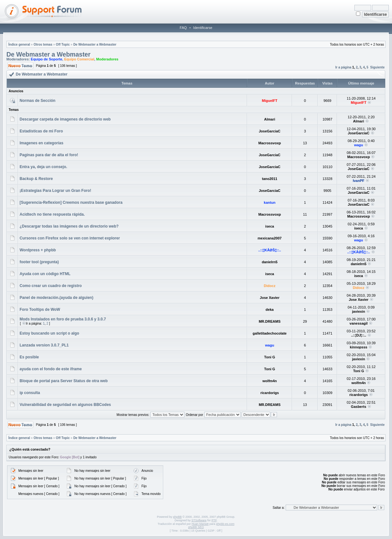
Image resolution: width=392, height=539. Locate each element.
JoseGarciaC (269, 131)
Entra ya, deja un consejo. (43, 167)
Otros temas (43, 45)
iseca (270, 226)
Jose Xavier (270, 298)
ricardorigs (269, 393)
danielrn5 (270, 262)
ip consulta (30, 393)
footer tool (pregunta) (39, 262)
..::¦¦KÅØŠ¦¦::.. (270, 250)
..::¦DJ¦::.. (358, 335)
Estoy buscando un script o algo (49, 333)
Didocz (270, 286)
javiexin (359, 311)
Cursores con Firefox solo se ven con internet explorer (70, 238)
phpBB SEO (196, 527)
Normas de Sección (37, 101)
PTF (214, 520)
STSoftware (199, 520)
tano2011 (270, 179)
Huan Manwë (200, 524)
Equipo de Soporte (47, 59)
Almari (270, 119)
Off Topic (63, 45)
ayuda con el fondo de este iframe (51, 369)
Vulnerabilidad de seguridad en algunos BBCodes (65, 405)
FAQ (183, 28)
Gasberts (359, 407)
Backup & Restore (36, 179)
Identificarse (203, 28)
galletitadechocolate (270, 333)
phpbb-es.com (225, 524)
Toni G (270, 357)
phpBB (177, 517)
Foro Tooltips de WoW (40, 310)
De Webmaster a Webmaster (95, 45)
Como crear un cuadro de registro (51, 286)
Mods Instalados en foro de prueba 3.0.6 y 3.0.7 (63, 319)
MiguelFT (270, 101)
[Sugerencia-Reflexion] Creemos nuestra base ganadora (71, 202)
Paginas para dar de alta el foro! (49, 155)
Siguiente (377, 67)
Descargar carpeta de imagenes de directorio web (65, 119)
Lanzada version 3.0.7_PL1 (44, 345)
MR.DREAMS (270, 321)
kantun (270, 202)
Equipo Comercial (79, 59)
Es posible (29, 357)
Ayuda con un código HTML (45, 274)
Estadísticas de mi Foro (41, 131)
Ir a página (343, 67)
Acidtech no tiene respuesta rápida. (52, 214)
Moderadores (107, 59)
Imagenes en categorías (41, 143)
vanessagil (359, 323)
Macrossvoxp (270, 143)
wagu (359, 145)
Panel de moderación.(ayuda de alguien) (56, 298)
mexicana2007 (270, 238)
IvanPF (359, 181)
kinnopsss (359, 347)
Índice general (19, 45)
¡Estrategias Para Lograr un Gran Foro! (55, 191)
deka (270, 310)
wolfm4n (270, 381)
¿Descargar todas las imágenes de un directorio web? (69, 226)
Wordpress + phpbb (38, 250)
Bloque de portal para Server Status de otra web (64, 381)
